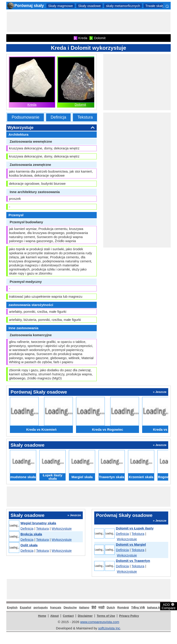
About (55, 616)
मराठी (101, 607)
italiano (84, 607)
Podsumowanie (26, 117)
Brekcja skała (31, 534)
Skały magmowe (60, 6)
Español (26, 607)
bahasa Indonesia (159, 607)
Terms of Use (106, 616)
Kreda (32, 105)
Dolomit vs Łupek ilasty (135, 528)
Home (42, 616)
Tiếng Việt (138, 607)
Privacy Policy (129, 616)
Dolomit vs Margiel (131, 544)
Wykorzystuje (62, 528)
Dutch (111, 607)
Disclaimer (85, 616)
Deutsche (70, 607)
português (41, 607)
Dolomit (80, 105)
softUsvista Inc (109, 628)
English (12, 607)
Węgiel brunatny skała (38, 523)
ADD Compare (169, 606)
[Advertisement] (89, 22)
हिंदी (94, 607)
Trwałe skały (155, 6)
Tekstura (85, 117)
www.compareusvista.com (100, 622)
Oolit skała (29, 545)
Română (123, 607)
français (56, 607)
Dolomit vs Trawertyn (133, 561)
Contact (68, 616)
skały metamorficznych (123, 6)
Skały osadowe (89, 6)
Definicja (58, 117)
